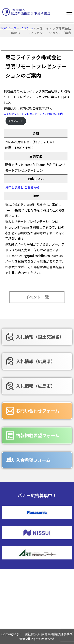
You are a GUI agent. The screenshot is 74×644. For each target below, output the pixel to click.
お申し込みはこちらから (22, 187)
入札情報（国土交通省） (40, 337)
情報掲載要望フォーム (38, 435)
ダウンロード (16, 121)
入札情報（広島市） (36, 386)
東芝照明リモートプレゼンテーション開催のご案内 (33, 114)
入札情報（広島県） (36, 361)
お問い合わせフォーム (38, 411)
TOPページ (8, 28)
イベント (27, 28)
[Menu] (69, 12)
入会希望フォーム (33, 460)
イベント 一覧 (37, 297)
